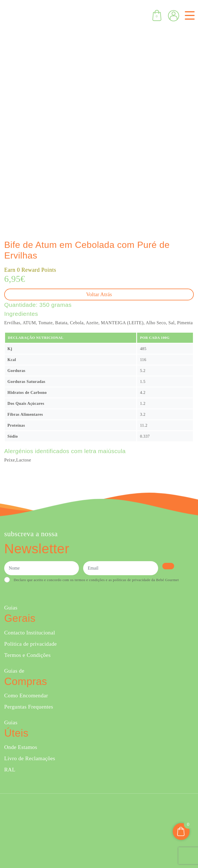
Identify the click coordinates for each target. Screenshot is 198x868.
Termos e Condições (27, 655)
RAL (10, 770)
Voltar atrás (99, 294)
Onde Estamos (21, 747)
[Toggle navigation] (189, 15)
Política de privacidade (30, 644)
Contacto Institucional (30, 633)
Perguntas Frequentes (29, 707)
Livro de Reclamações (30, 758)
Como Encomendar (26, 695)
